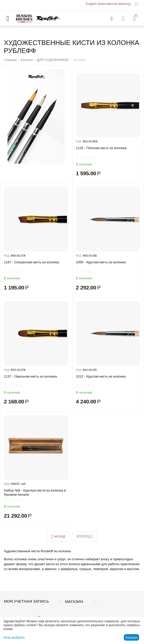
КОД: (79, 141)
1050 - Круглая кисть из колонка (101, 262)
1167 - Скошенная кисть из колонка (32, 262)
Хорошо (131, 637)
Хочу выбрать (14, 637)
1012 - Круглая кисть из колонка (101, 376)
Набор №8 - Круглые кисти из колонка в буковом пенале (35, 492)
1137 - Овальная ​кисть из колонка (30, 376)
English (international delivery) (108, 4)
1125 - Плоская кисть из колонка (101, 148)
